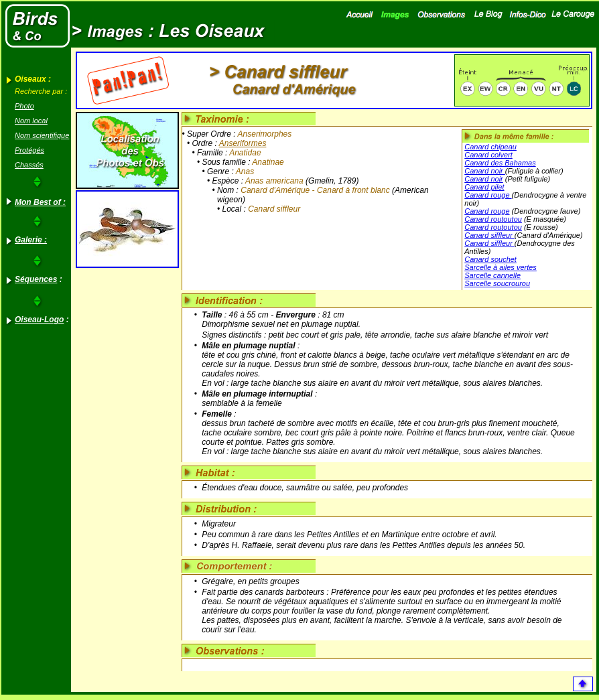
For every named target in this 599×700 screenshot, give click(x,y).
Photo (24, 106)
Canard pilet (484, 187)
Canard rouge (488, 195)
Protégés (29, 150)
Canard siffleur (489, 235)
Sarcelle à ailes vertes (501, 267)
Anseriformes (243, 143)
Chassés (29, 165)
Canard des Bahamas (500, 163)
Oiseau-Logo (39, 320)
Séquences (36, 279)
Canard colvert (488, 155)
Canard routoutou (493, 219)
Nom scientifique (42, 135)
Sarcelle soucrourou (497, 283)
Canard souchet (490, 259)
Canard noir (485, 171)
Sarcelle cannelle (492, 275)
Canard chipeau (490, 147)
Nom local (31, 121)
